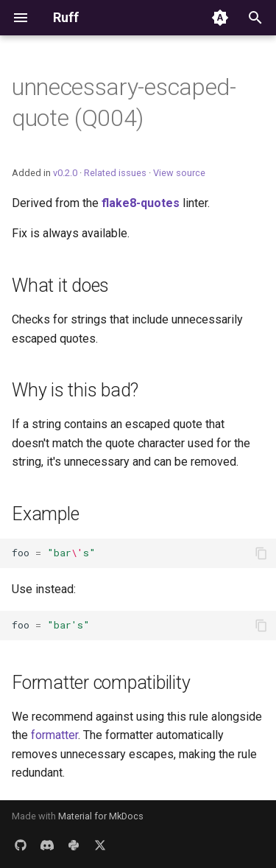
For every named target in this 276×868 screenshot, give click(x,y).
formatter (54, 735)
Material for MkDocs (101, 816)
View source (179, 173)
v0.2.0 (65, 173)
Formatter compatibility (101, 683)
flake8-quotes (141, 203)
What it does (60, 286)
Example (45, 514)
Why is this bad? (75, 390)
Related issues (115, 173)
